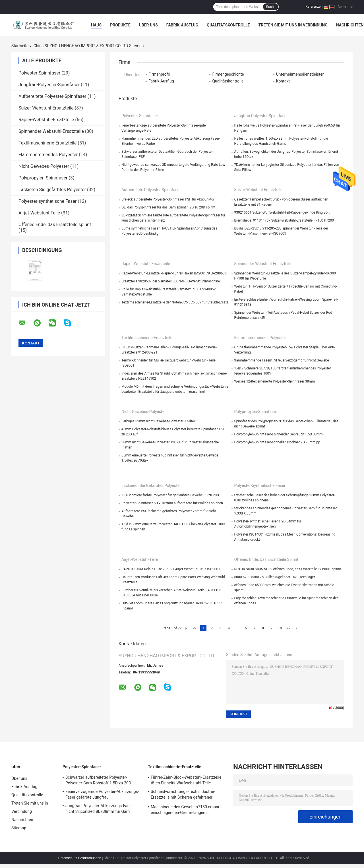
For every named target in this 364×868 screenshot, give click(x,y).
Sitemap (19, 828)
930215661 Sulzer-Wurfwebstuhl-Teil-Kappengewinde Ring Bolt (282, 212)
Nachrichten (350, 25)
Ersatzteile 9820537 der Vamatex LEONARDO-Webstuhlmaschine (171, 281)
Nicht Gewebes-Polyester (44, 166)
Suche (271, 7)
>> (288, 628)
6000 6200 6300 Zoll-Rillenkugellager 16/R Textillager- (275, 577)
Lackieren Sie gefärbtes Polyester (52, 190)
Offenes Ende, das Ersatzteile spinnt (55, 225)
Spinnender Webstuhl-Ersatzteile (51, 131)
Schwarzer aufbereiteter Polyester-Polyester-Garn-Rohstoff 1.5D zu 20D (98, 780)
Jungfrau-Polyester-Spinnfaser (49, 85)
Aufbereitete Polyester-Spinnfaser (52, 96)
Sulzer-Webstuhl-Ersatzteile (46, 108)
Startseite (20, 46)
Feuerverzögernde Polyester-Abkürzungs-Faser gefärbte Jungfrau (102, 794)
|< (186, 628)
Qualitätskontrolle (228, 25)
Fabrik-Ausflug (182, 25)
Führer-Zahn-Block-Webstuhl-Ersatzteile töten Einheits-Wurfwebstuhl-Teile (186, 780)
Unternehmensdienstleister (300, 74)
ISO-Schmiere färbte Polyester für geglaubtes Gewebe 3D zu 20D (170, 495)
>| (297, 628)
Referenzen (314, 7)
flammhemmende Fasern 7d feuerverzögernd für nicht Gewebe (282, 360)
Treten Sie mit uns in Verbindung (293, 25)
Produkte (120, 25)
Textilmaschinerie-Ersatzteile (47, 143)
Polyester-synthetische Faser (47, 201)
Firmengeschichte (228, 74)
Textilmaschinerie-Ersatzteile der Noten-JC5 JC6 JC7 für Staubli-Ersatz (175, 302)
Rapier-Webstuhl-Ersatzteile (46, 120)
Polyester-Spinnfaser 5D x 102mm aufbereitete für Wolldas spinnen (172, 503)
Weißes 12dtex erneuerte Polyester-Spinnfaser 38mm (275, 381)
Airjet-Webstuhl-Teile (39, 213)
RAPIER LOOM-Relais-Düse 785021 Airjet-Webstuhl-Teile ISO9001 (171, 569)
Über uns (148, 25)
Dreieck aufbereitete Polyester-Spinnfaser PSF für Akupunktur (168, 199)
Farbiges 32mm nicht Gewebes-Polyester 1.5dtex (159, 421)
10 (280, 628)
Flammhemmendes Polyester (48, 155)
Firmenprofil (159, 74)
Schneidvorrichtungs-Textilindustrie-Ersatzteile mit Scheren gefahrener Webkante (183, 795)
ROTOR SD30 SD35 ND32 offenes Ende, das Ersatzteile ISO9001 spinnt (288, 569)
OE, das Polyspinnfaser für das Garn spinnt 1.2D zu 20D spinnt (168, 207)
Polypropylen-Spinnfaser (43, 178)
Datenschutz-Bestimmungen (80, 858)
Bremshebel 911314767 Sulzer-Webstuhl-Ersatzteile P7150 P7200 (284, 220)
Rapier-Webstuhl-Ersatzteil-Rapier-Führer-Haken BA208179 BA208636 (174, 273)
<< (195, 628)
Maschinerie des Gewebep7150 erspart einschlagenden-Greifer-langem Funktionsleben (186, 811)
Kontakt (283, 81)
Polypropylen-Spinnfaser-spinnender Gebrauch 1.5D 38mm (279, 434)
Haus (96, 25)
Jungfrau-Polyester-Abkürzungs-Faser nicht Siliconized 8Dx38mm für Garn (99, 809)
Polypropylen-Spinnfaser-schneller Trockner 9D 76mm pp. (278, 442)
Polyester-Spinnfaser (39, 73)
